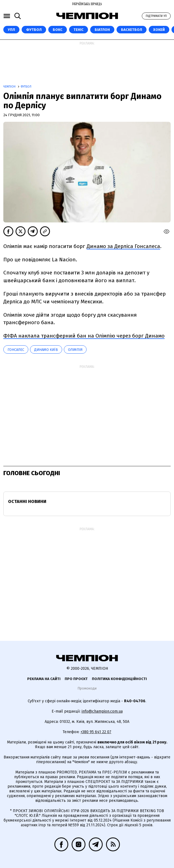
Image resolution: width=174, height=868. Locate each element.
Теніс (79, 30)
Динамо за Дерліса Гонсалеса (123, 246)
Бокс (58, 30)
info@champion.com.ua (102, 711)
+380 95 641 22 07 (96, 732)
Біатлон (102, 30)
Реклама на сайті (44, 679)
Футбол (34, 30)
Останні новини (27, 501)
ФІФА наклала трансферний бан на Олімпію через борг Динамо (84, 336)
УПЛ (11, 30)
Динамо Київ (46, 350)
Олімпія (75, 350)
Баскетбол (132, 30)
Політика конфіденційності (119, 679)
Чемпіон (10, 87)
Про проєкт (76, 679)
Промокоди (87, 688)
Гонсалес (16, 350)
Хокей (159, 30)
